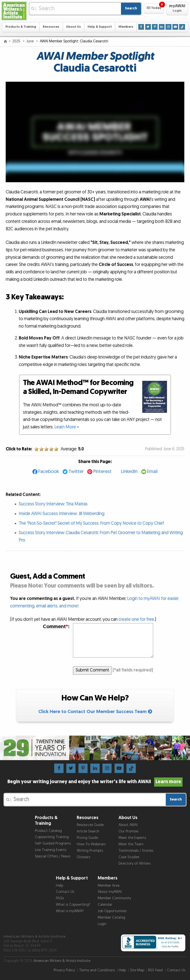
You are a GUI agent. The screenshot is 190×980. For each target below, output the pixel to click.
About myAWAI (110, 892)
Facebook (49, 472)
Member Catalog (111, 917)
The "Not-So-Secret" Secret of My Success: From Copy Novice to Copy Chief (91, 523)
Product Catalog (48, 831)
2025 (17, 41)
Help (59, 886)
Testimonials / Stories (136, 851)
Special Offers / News (53, 856)
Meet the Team (131, 844)
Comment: (56, 627)
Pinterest (102, 472)
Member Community (114, 898)
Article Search (88, 831)
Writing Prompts (90, 851)
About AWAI (128, 825)
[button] (154, 9)
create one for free (136, 619)
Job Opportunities (112, 911)
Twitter (76, 472)
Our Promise (128, 831)
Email (152, 472)
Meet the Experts (132, 838)
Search (131, 8)
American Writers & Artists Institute (62, 961)
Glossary (83, 857)
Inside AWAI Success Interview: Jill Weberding (62, 514)
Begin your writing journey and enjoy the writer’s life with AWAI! (95, 782)
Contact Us (65, 892)
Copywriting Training (52, 837)
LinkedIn (129, 472)
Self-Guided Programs (53, 843)
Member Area (109, 886)
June (31, 41)
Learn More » (67, 427)
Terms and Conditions (97, 970)
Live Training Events (51, 850)
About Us (73, 27)
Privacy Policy (64, 970)
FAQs (60, 898)
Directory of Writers (135, 864)
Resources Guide (90, 825)
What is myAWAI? (70, 911)
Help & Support (100, 27)
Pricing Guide (87, 838)
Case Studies (129, 857)
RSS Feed (155, 970)
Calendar (105, 905)
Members (126, 27)
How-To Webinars (91, 844)
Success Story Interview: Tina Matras (53, 504)
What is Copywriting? (73, 905)
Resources (51, 27)
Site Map (137, 970)
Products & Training (21, 27)
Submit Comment (92, 670)
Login (102, 924)
